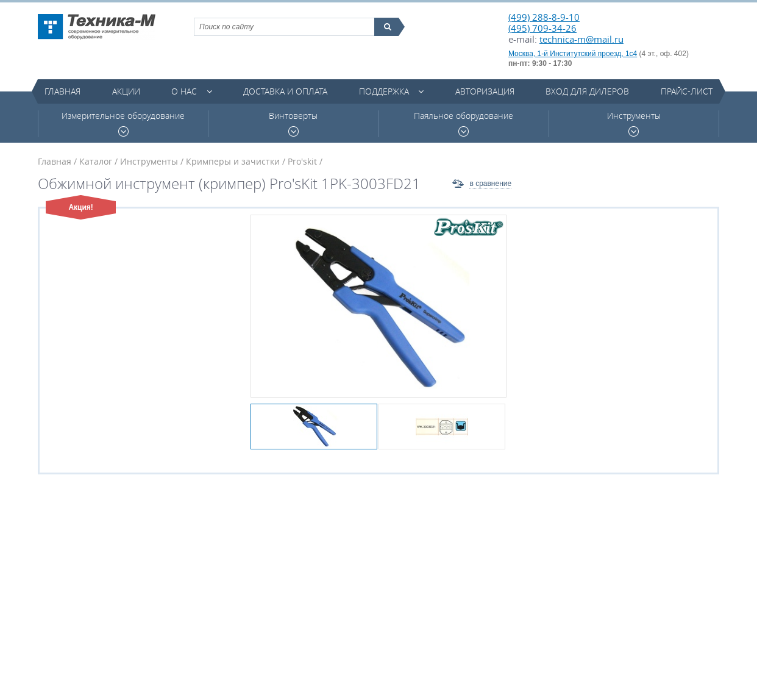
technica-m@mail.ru (581, 39)
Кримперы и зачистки (233, 161)
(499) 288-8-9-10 (544, 17)
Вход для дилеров (587, 91)
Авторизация (485, 91)
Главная (62, 91)
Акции (126, 91)
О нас (184, 91)
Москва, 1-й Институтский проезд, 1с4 (573, 54)
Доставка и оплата (285, 91)
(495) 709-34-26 (542, 28)
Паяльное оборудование (464, 123)
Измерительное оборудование (123, 123)
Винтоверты (293, 123)
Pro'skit (302, 161)
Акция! (81, 207)
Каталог (96, 161)
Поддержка (384, 91)
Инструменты (634, 123)
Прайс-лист (687, 91)
